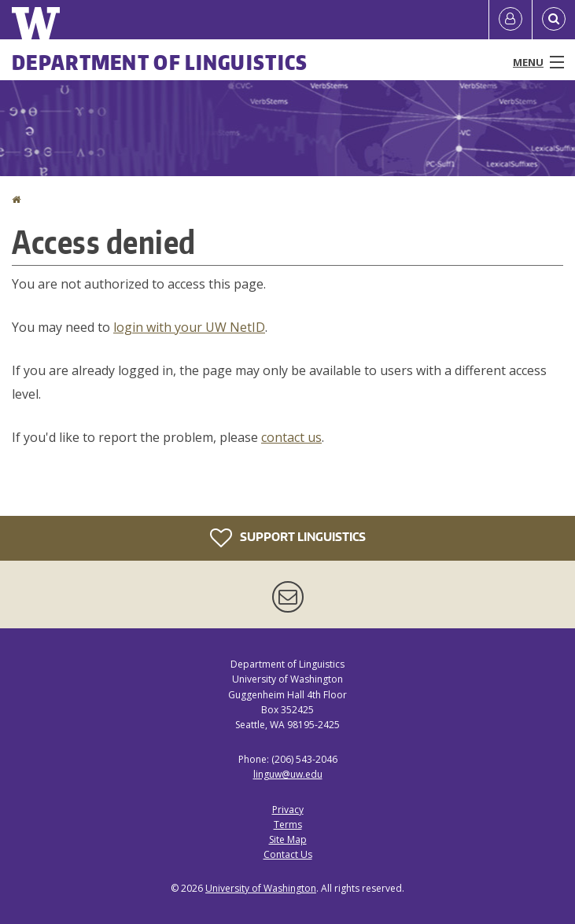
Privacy (288, 810)
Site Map (288, 839)
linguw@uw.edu (288, 774)
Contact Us (288, 854)
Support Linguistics (288, 538)
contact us (291, 437)
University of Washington (261, 888)
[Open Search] (554, 20)
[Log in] (510, 20)
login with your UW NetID (189, 327)
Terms (288, 825)
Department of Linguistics (160, 62)
